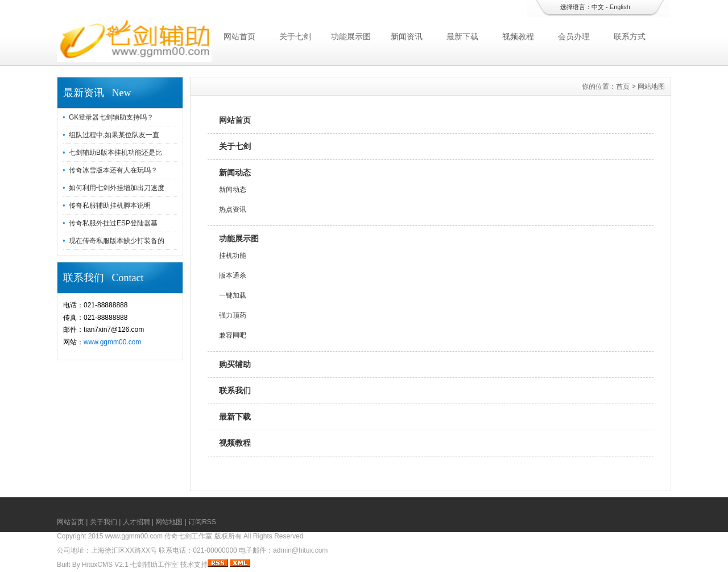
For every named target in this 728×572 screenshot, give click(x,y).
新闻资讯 (407, 36)
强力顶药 (233, 315)
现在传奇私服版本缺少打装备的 (117, 241)
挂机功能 (233, 256)
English (620, 7)
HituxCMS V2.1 (105, 565)
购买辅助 (235, 364)
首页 (623, 87)
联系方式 (630, 36)
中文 (598, 7)
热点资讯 (233, 209)
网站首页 (239, 36)
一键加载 (233, 295)
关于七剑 (295, 36)
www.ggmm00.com (112, 342)
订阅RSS (202, 522)
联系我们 (235, 390)
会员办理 (574, 36)
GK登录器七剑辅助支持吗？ (111, 117)
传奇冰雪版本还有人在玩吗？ (113, 170)
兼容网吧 (233, 335)
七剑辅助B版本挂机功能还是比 (115, 153)
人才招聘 (136, 522)
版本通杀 (233, 275)
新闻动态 (235, 172)
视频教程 (518, 36)
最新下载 (462, 36)
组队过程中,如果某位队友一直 (114, 135)
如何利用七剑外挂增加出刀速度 (117, 188)
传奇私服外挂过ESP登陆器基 (113, 223)
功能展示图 (351, 36)
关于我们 (104, 522)
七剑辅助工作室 (154, 565)
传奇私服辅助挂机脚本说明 (110, 205)
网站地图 (169, 522)
